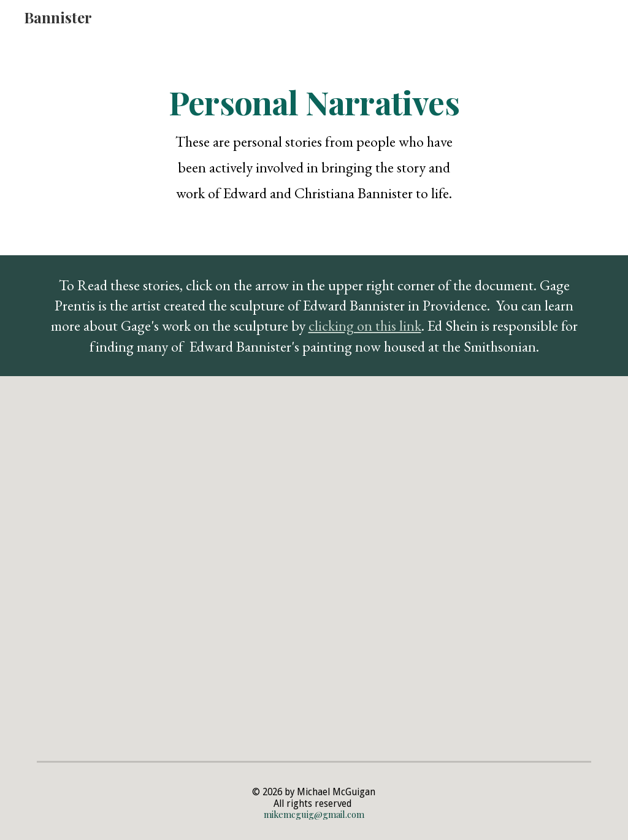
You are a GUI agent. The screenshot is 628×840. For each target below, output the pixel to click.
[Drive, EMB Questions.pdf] (172, 566)
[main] (314, 145)
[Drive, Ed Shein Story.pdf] (457, 566)
